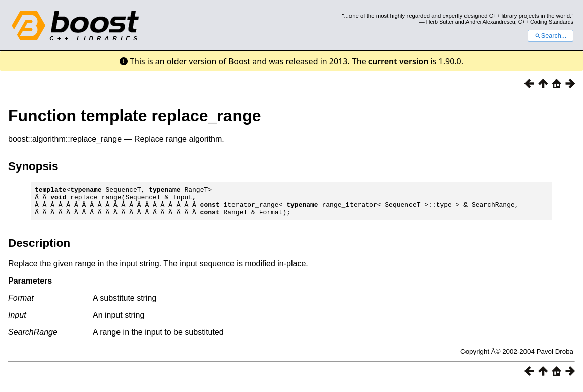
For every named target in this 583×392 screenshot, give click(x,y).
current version (398, 61)
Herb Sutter (440, 22)
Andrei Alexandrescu (490, 22)
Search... (550, 36)
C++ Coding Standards (546, 22)
